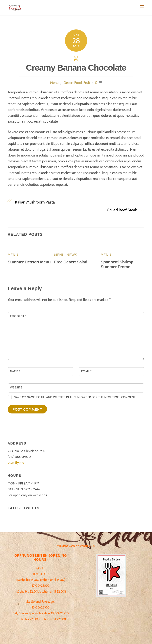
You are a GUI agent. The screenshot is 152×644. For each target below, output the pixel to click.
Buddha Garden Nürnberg (74, 546)
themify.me (16, 462)
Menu (54, 83)
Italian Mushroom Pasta (35, 202)
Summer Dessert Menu (29, 262)
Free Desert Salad (71, 262)
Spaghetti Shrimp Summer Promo (117, 264)
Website (16, 387)
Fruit (87, 83)
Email (86, 371)
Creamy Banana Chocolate (76, 68)
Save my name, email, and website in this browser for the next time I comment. (75, 397)
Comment (18, 316)
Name (15, 371)
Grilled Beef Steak (122, 210)
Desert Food (73, 83)
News (72, 255)
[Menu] (142, 6)
